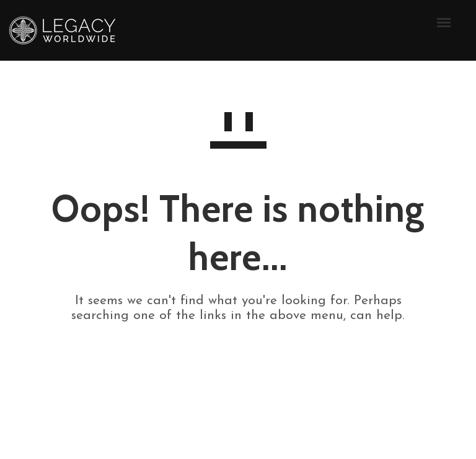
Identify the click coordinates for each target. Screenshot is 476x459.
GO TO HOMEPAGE (238, 360)
